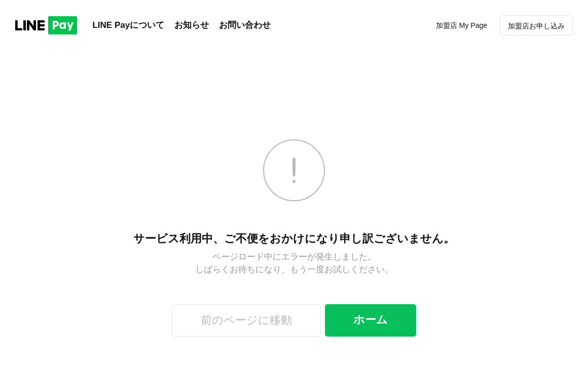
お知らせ (192, 25)
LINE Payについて (128, 25)
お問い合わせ (245, 25)
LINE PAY (46, 25)
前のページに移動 (246, 320)
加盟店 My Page (462, 25)
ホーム (371, 320)
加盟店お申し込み (536, 26)
